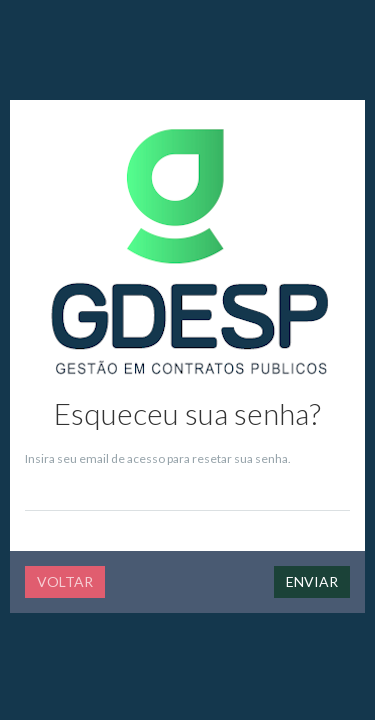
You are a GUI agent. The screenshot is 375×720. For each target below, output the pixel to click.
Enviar (312, 581)
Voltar (65, 581)
